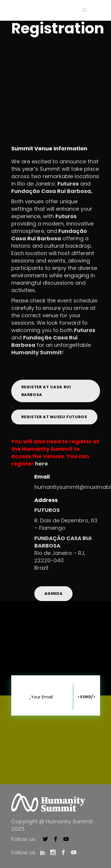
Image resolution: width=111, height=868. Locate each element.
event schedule (77, 301)
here (41, 464)
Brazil (41, 568)
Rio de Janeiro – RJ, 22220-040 (60, 557)
